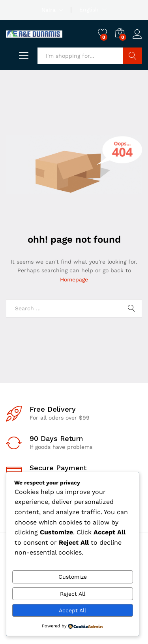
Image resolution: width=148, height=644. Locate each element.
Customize (73, 577)
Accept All (72, 610)
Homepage (74, 279)
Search (132, 56)
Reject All (73, 594)
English (89, 9)
